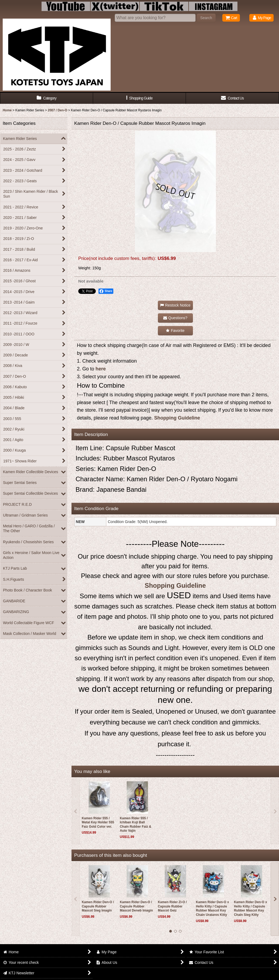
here (101, 369)
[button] (140, 98)
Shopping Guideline (177, 418)
